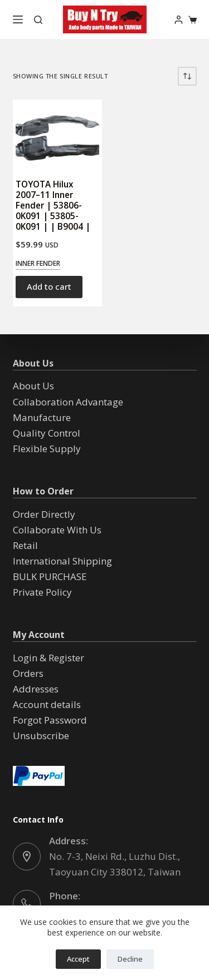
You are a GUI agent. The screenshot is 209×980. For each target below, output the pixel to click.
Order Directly (44, 514)
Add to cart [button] (49, 286)
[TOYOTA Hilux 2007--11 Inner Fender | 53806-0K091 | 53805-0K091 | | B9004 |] (57, 134)
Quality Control (47, 433)
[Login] (179, 20)
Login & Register (48, 658)
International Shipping (62, 561)
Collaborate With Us (57, 530)
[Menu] (18, 19)
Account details (47, 704)
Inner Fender (38, 263)
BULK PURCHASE (50, 576)
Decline (130, 959)
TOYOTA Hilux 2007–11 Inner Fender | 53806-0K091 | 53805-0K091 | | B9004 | (53, 206)
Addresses (36, 689)
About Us (33, 386)
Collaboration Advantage (68, 402)
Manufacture (42, 417)
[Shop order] (187, 76)
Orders (28, 673)
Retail (25, 545)
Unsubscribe (41, 736)
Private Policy (42, 592)
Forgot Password (50, 720)
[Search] (38, 20)
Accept (78, 959)
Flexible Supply (47, 449)
